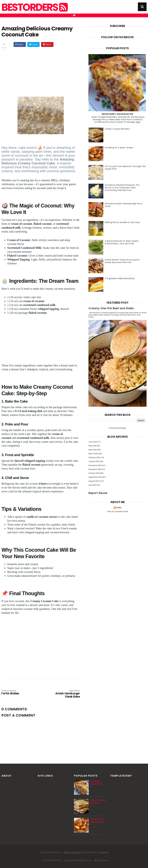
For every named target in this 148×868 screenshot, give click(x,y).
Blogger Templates (72, 852)
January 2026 (94, 461)
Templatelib (103, 852)
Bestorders (34, 7)
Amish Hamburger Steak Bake (64, 694)
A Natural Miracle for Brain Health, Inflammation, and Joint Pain (122, 242)
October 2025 (94, 473)
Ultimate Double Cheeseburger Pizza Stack (123, 205)
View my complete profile (118, 511)
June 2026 (93, 442)
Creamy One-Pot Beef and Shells (111, 308)
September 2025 (95, 477)
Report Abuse (98, 493)
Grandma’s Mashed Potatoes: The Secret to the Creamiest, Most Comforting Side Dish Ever (122, 188)
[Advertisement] (44, 73)
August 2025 (94, 481)
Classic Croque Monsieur (117, 129)
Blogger (122, 428)
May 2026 (92, 446)
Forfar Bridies (17, 692)
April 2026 (93, 450)
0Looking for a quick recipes (119, 148)
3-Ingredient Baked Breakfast (120, 278)
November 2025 (95, 469)
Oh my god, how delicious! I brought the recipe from (125, 168)
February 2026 (94, 457)
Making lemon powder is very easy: (122, 222)
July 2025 (92, 485)
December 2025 (95, 465)
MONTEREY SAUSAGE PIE (118, 114)
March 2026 (93, 454)
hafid (119, 508)
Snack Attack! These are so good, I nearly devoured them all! (122, 261)
